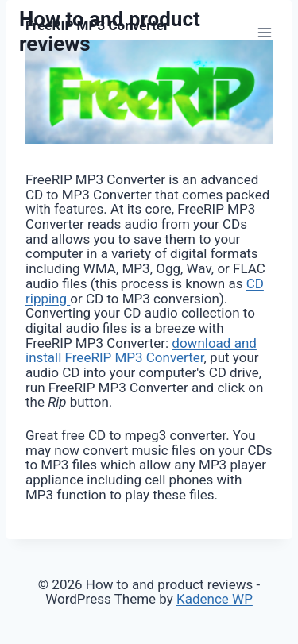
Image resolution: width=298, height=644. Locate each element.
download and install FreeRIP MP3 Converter (141, 351)
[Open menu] (264, 32)
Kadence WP (215, 599)
